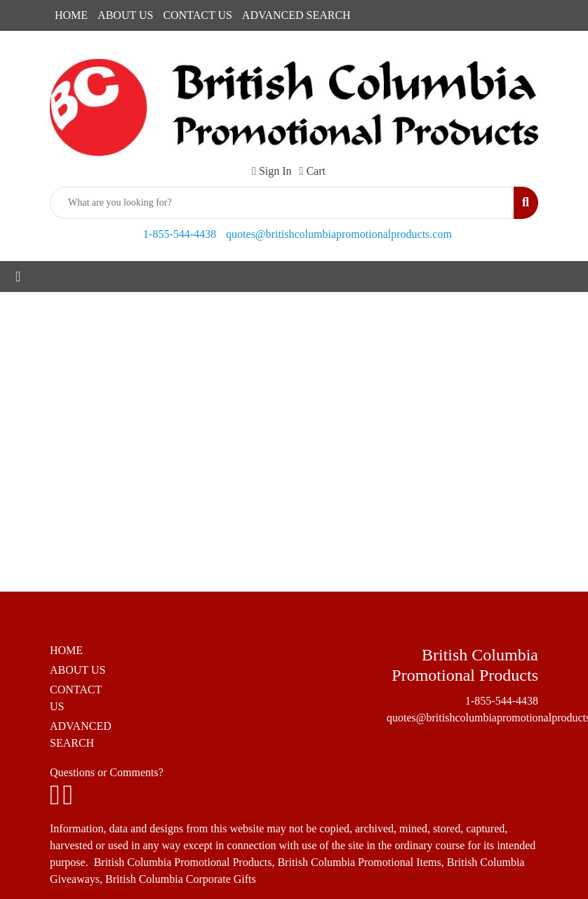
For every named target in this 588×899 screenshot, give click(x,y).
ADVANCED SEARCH (296, 15)
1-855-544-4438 (180, 234)
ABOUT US (125, 15)
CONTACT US (197, 15)
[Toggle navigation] (18, 277)
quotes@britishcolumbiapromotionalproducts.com (339, 234)
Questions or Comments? (107, 772)
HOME (71, 15)
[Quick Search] (282, 203)
